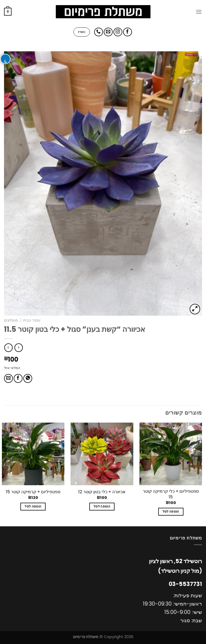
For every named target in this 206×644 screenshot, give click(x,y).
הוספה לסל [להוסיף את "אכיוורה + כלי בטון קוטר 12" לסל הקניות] (102, 506)
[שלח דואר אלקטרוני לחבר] (8, 378)
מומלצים (11, 320)
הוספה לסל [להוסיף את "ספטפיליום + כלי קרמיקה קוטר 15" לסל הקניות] (171, 512)
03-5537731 (185, 584)
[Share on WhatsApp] (28, 378)
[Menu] (199, 12)
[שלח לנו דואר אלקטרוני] (108, 32)
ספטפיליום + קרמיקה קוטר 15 (33, 492)
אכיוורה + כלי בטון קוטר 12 (102, 492)
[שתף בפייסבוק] (18, 378)
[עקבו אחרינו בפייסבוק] (128, 32)
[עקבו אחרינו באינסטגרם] (118, 32)
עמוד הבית (32, 320)
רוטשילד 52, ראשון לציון (175, 561)
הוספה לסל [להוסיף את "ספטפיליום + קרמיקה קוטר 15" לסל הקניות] (33, 506)
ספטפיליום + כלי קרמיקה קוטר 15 (171, 494)
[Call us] (99, 32)
